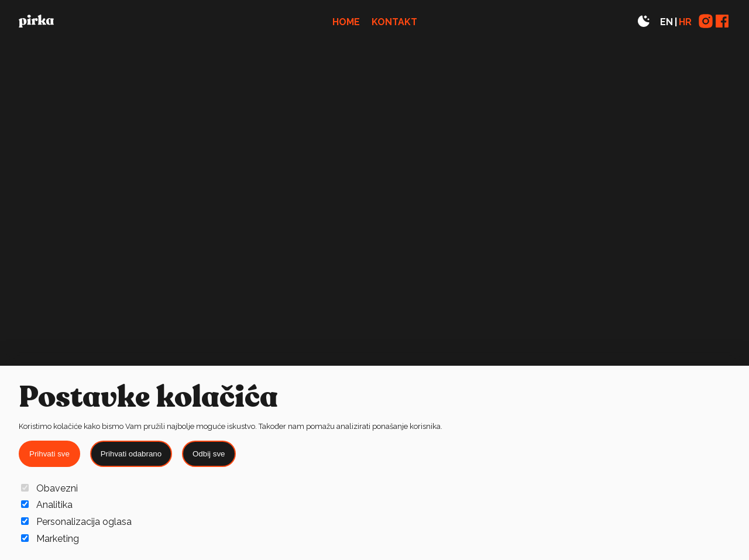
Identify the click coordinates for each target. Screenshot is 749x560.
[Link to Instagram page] (706, 22)
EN (666, 22)
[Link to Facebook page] (722, 22)
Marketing (50, 539)
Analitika (47, 505)
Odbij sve (209, 454)
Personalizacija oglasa (76, 522)
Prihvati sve (49, 454)
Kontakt (394, 22)
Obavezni (49, 488)
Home (346, 22)
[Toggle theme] (644, 22)
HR (685, 22)
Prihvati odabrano (131, 454)
